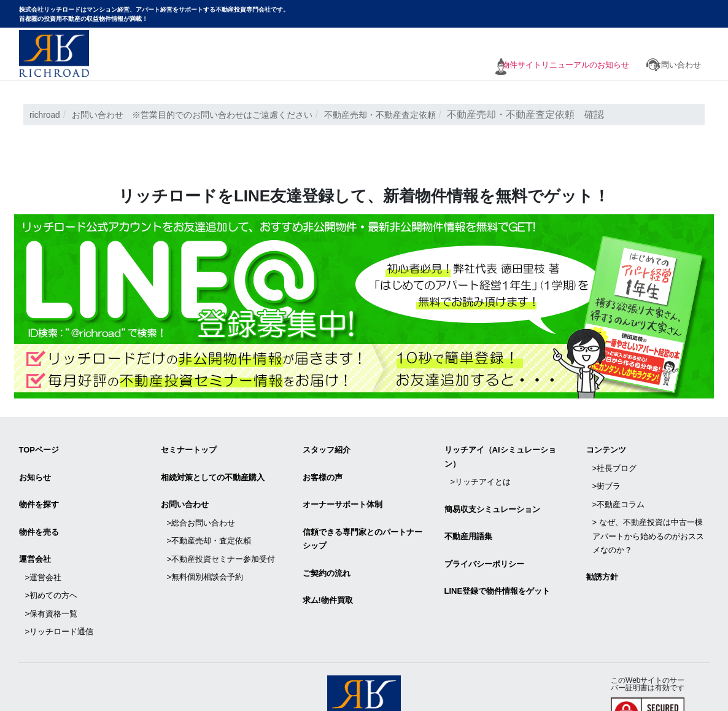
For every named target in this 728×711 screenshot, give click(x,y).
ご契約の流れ (327, 552)
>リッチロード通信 (60, 593)
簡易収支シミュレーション (492, 498)
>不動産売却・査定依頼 (209, 520)
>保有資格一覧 (52, 579)
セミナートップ (189, 447)
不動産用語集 (468, 520)
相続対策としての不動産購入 (213, 470)
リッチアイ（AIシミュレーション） (500, 454)
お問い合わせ (677, 66)
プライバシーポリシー (484, 543)
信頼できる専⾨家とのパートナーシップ (362, 523)
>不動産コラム (619, 488)
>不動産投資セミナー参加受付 (221, 534)
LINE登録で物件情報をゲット (498, 566)
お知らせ (35, 470)
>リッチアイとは (481, 475)
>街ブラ (607, 475)
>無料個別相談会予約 (205, 547)
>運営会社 (44, 552)
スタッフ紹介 (327, 447)
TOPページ (39, 447)
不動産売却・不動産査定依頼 (427, 115)
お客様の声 (323, 470)
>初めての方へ (52, 566)
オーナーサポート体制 (343, 493)
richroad (47, 115)
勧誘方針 (602, 552)
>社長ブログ (615, 461)
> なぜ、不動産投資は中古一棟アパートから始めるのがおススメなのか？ (648, 515)
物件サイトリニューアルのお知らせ (550, 66)
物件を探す (39, 493)
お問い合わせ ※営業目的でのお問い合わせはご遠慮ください (214, 115)
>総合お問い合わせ (201, 507)
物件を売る (39, 516)
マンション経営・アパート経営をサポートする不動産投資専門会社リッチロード (54, 53)
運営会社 (35, 539)
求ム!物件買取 (328, 575)
